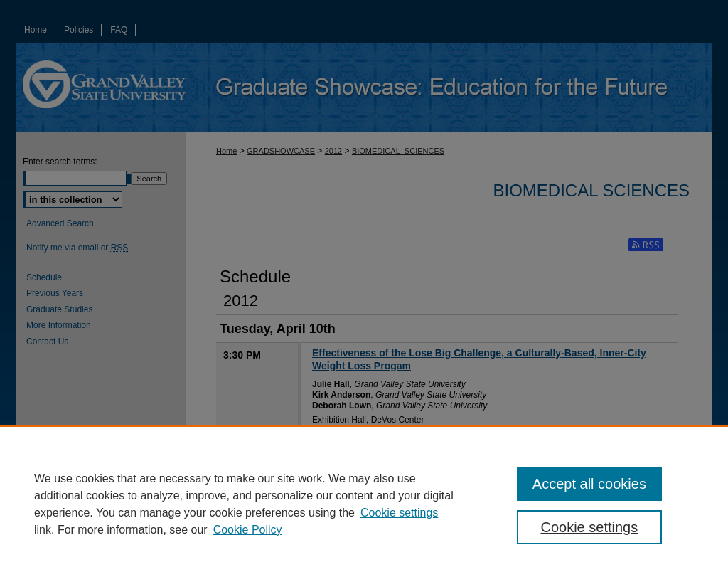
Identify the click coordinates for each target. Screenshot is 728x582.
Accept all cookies (589, 484)
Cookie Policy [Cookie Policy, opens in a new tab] (248, 530)
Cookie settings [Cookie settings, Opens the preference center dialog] (589, 527)
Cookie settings (399, 513)
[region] (364, 504)
